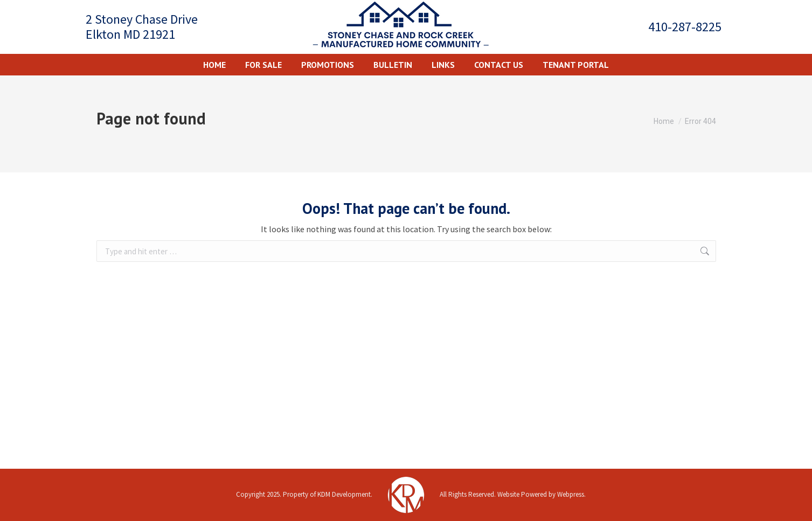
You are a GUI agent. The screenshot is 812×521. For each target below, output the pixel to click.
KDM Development (344, 494)
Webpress (571, 494)
